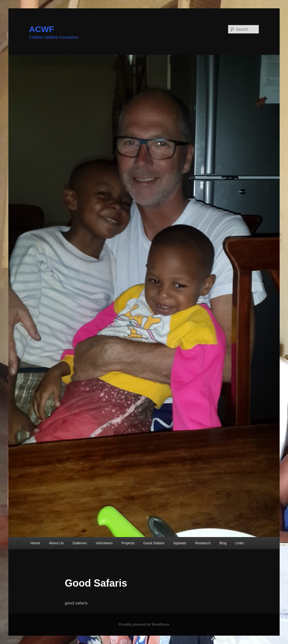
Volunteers (104, 543)
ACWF (42, 29)
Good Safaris (154, 543)
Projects (128, 543)
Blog (223, 543)
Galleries (80, 543)
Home (35, 543)
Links (240, 543)
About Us (56, 543)
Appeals (180, 543)
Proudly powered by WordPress (144, 625)
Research (203, 543)
